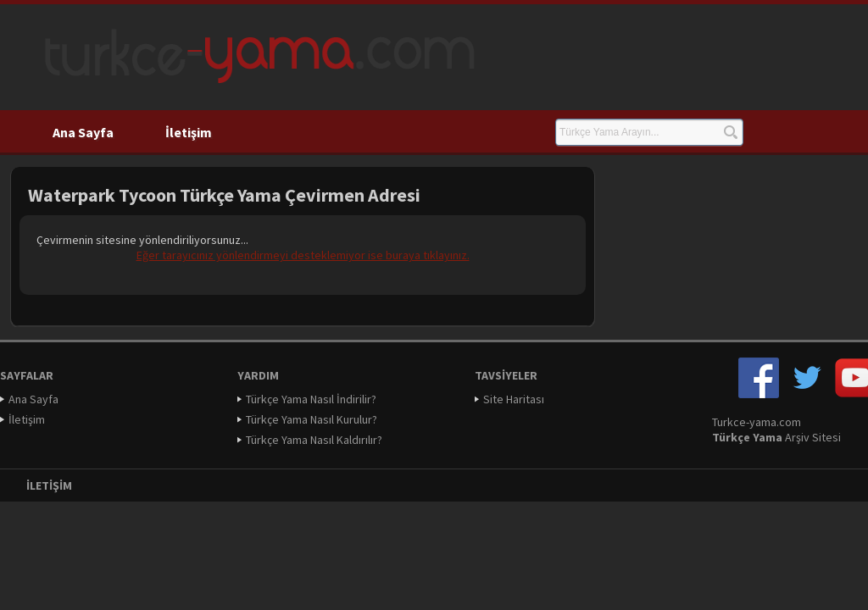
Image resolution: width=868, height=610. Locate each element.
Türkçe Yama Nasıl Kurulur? (312, 419)
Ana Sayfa (83, 132)
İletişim (189, 132)
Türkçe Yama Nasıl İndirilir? (311, 399)
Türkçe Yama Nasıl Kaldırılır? (314, 440)
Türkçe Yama (747, 437)
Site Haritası (514, 399)
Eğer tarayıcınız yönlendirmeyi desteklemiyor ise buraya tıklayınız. (303, 255)
